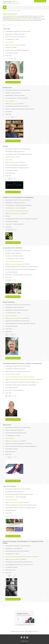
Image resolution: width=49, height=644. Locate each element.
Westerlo (13, 253)
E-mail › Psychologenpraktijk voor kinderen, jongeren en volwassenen (20, 377)
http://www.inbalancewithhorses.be (16, 264)
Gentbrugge (16, 203)
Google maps (22, 34)
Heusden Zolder (13, 430)
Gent (14, 548)
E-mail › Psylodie (9, 160)
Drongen (15, 307)
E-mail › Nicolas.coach (10, 101)
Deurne (12, 93)
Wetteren (15, 152)
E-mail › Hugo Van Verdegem (11, 500)
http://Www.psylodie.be (14, 162)
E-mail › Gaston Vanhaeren (11, 316)
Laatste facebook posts (11, 173)
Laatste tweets (9, 224)
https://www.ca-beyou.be (14, 45)
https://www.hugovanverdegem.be (16, 502)
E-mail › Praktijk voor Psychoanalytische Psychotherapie (17, 211)
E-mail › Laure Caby (10, 42)
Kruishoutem (16, 369)
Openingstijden (9, 112)
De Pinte (15, 492)
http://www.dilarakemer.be (15, 441)
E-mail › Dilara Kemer (10, 438)
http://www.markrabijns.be (15, 559)
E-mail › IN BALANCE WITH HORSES (13, 261)
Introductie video (29, 275)
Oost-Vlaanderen (9, 34)
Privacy (27, 641)
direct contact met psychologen (26, 19)
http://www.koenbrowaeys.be (15, 213)
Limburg (7, 430)
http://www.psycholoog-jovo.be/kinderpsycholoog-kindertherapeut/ (23, 380)
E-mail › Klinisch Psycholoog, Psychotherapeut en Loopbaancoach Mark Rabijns (22, 557)
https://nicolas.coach (13, 104)
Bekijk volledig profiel (13, 82)
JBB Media (23, 641)
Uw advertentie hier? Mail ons (24, 625)
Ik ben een (40, 1)
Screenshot (23, 45)
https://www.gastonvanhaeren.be (16, 318)
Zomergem (16, 34)
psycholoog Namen (14, 18)
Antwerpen (8, 93)
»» (20, 25)
